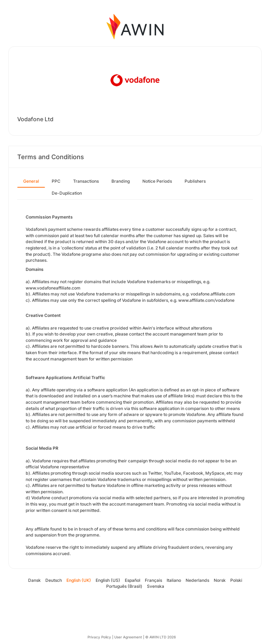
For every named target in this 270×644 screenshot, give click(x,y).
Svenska (156, 586)
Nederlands (197, 580)
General (31, 181)
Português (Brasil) (124, 586)
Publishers (195, 181)
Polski (236, 580)
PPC (56, 181)
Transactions (86, 181)
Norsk (220, 580)
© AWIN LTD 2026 (160, 637)
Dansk (34, 580)
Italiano (174, 580)
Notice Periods (157, 181)
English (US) (108, 580)
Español (133, 580)
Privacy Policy (99, 637)
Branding (121, 181)
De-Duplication (67, 193)
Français (153, 580)
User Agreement (128, 637)
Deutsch (54, 580)
